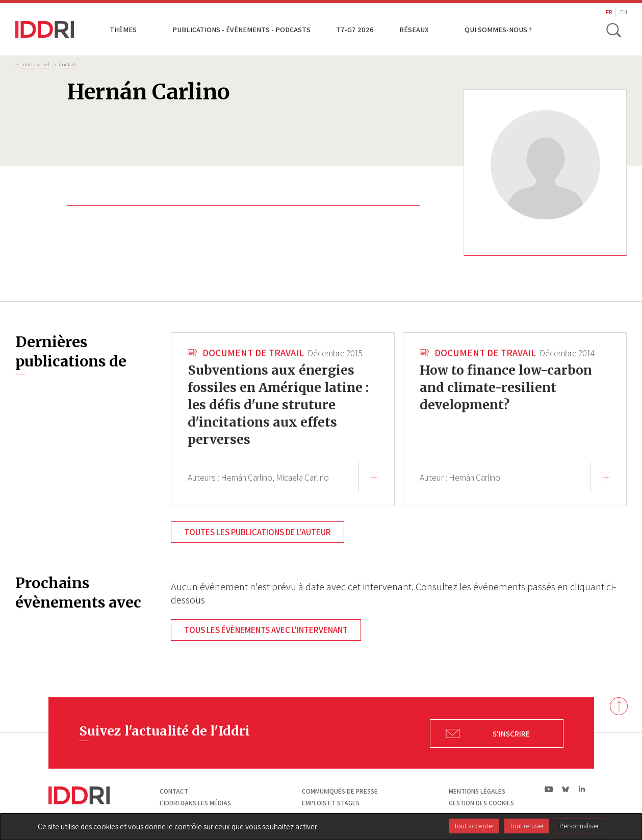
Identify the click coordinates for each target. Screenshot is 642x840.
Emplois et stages (331, 803)
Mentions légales (477, 791)
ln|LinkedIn (582, 789)
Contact (67, 64)
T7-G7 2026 (355, 29)
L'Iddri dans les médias (195, 803)
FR (609, 12)
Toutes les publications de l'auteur (258, 532)
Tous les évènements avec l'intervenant (266, 630)
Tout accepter (474, 826)
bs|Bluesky (566, 789)
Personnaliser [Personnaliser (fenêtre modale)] (579, 826)
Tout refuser (527, 826)
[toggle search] (613, 30)
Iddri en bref (35, 64)
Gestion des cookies (481, 803)
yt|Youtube (549, 789)
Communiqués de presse (340, 791)
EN (624, 12)
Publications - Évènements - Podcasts (241, 29)
